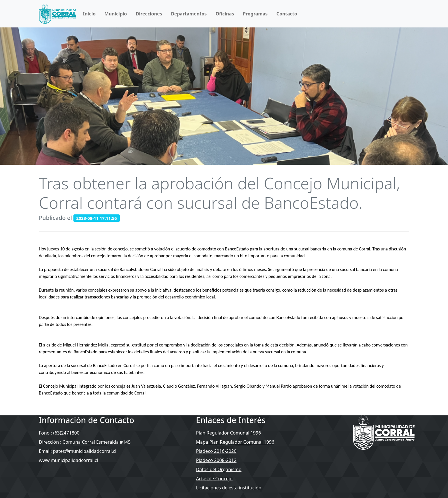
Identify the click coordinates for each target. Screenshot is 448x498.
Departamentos (189, 14)
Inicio (89, 14)
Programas (255, 14)
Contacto (287, 14)
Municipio (116, 14)
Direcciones (149, 14)
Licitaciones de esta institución (229, 488)
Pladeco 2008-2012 (216, 460)
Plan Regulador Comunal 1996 (228, 433)
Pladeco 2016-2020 (216, 451)
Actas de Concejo (214, 479)
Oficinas (225, 14)
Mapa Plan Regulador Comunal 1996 (235, 442)
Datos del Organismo (219, 469)
